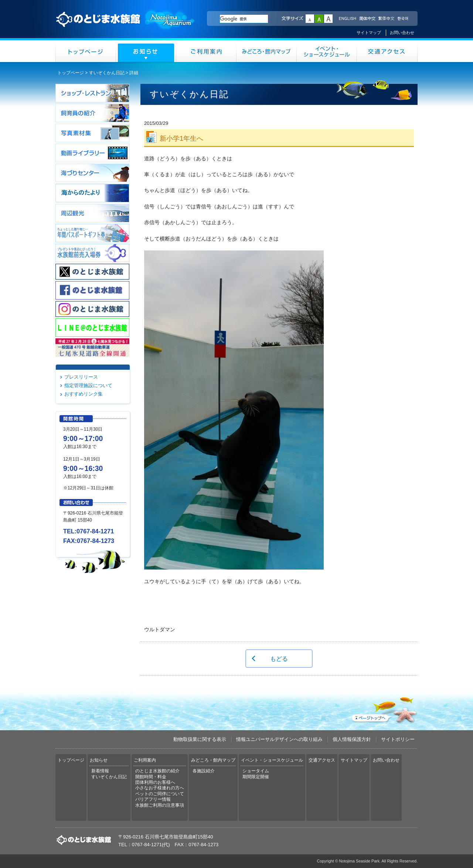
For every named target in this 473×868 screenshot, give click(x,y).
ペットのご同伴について (160, 794)
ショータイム (256, 771)
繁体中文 (386, 19)
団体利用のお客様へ (155, 782)
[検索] (244, 19)
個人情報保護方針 (352, 739)
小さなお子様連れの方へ (160, 788)
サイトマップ (369, 33)
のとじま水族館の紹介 (157, 771)
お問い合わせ (402, 33)
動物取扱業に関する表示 (200, 739)
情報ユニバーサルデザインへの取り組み (279, 739)
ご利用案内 (206, 51)
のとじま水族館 (126, 26)
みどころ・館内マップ (267, 51)
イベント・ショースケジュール (327, 51)
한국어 (404, 19)
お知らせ (146, 51)
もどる (279, 659)
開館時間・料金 (151, 777)
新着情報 (100, 771)
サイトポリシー (398, 739)
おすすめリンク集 (84, 394)
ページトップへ (384, 708)
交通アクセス (387, 51)
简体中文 (367, 19)
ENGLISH (347, 19)
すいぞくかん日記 (107, 73)
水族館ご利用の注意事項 (160, 805)
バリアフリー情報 (153, 799)
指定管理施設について (88, 385)
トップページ (86, 51)
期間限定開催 (256, 777)
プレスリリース (81, 377)
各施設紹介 (204, 771)
